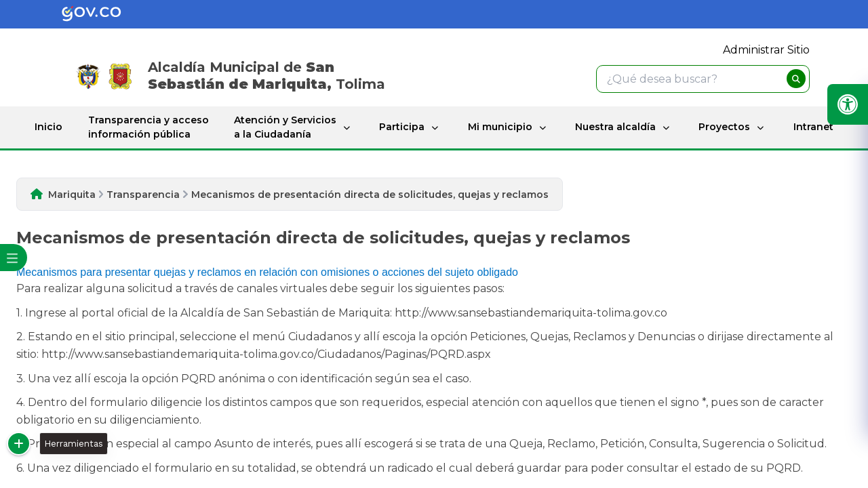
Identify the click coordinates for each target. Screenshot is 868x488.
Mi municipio (500, 127)
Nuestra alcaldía (615, 127)
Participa (402, 127)
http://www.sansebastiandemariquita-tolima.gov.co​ (531, 313)
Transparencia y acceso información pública (149, 127)
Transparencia (143, 195)
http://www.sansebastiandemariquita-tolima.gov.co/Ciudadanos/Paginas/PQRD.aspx (266, 354)
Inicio (48, 127)
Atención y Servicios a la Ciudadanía (285, 127)
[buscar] (796, 79)
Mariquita (72, 195)
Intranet (813, 127)
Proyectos (724, 127)
